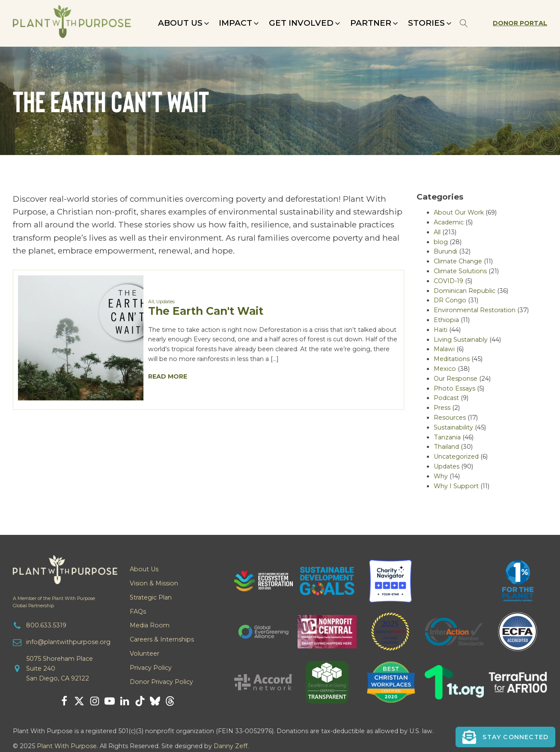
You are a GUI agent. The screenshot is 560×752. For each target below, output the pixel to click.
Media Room (150, 625)
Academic (449, 222)
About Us (144, 569)
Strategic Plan (151, 597)
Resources (450, 418)
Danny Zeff (231, 746)
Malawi (444, 349)
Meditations (452, 359)
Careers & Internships (162, 639)
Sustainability (453, 427)
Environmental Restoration (475, 310)
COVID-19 (448, 281)
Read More (168, 376)
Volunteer (144, 654)
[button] (184, 23)
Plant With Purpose (67, 746)
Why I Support (456, 486)
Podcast (446, 398)
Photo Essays (454, 388)
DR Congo (450, 300)
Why (441, 476)
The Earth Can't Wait (206, 311)
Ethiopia (446, 320)
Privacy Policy (151, 668)
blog (441, 242)
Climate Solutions (460, 271)
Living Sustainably (461, 340)
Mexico (445, 369)
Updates (165, 302)
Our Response (456, 379)
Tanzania (447, 437)
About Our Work (459, 212)
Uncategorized (456, 457)
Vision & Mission (154, 583)
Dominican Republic (465, 291)
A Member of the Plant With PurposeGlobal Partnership (54, 602)
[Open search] (464, 23)
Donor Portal (520, 23)
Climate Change (458, 261)
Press (442, 408)
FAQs (138, 612)
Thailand (446, 447)
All (151, 302)
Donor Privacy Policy (161, 682)
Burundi (445, 251)
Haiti (441, 330)
